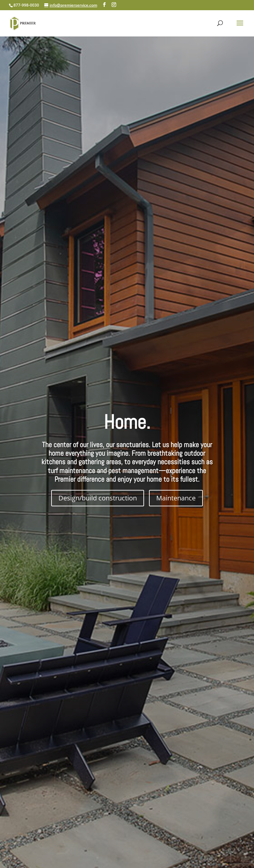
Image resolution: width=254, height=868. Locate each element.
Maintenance (176, 498)
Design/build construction (98, 498)
